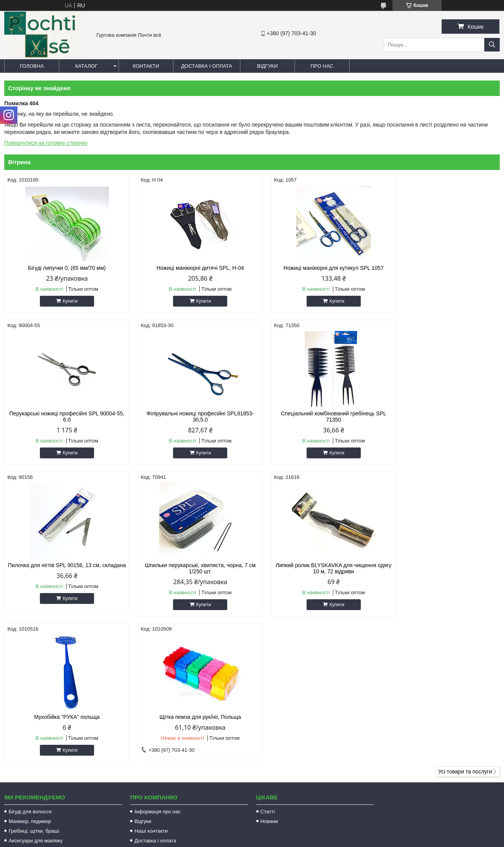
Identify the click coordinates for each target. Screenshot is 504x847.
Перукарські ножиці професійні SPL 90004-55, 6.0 (441, 271)
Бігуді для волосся (30, 672)
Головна (32, 66)
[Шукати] (492, 45)
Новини (269, 682)
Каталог (86, 66)
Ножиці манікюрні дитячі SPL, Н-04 (189, 268)
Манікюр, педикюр (30, 682)
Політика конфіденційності (315, 840)
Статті (268, 672)
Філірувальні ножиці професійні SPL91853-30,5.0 (63, 423)
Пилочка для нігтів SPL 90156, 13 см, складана (315, 423)
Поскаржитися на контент (255, 840)
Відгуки (267, 66)
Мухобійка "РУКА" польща (189, 571)
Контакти (146, 66)
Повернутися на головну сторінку (46, 143)
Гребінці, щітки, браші (34, 692)
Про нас (322, 66)
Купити (66, 301)
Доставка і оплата (207, 66)
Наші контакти (151, 692)
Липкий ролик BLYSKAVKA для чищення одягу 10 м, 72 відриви (63, 574)
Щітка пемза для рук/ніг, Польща (315, 571)
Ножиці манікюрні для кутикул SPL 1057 (315, 268)
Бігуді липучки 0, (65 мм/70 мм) (63, 268)
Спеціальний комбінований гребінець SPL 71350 (189, 423)
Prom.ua (288, 833)
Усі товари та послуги (465, 632)
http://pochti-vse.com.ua (293, 745)
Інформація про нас (157, 672)
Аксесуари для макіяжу (35, 701)
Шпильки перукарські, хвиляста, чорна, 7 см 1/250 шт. (441, 423)
